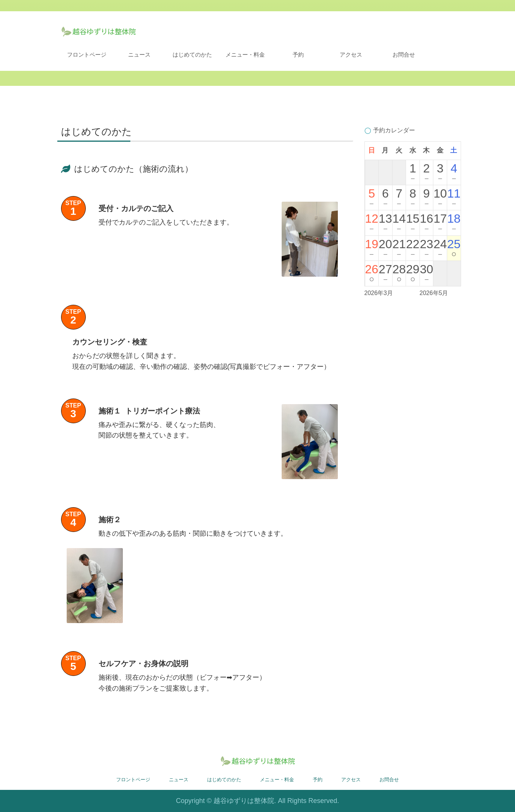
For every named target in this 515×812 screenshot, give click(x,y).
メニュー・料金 (245, 55)
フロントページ (87, 55)
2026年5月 (434, 293)
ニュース (139, 55)
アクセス (351, 55)
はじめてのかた (192, 55)
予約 (298, 55)
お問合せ (404, 55)
